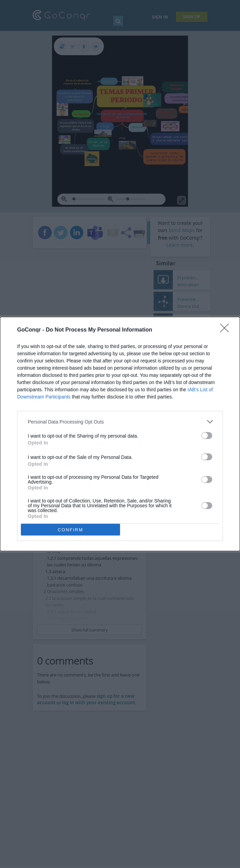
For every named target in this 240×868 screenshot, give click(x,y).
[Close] (227, 330)
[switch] (207, 436)
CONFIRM (70, 530)
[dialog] (120, 434)
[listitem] (120, 422)
